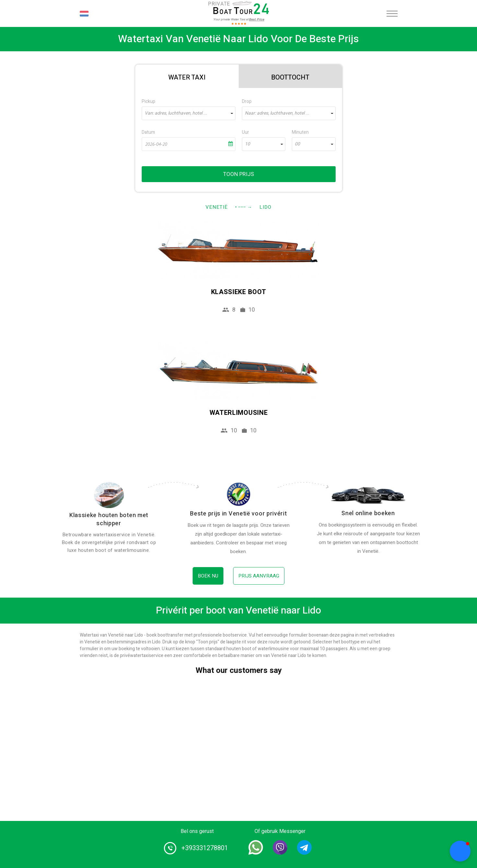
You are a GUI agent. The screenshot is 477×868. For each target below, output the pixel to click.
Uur (245, 132)
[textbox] (189, 113)
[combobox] (189, 113)
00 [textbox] (297, 144)
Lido (265, 207)
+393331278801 (205, 848)
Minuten (300, 132)
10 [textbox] (247, 144)
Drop (247, 101)
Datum (148, 132)
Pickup (149, 101)
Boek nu (208, 576)
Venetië (217, 207)
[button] (460, 851)
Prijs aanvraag (259, 576)
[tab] (187, 76)
